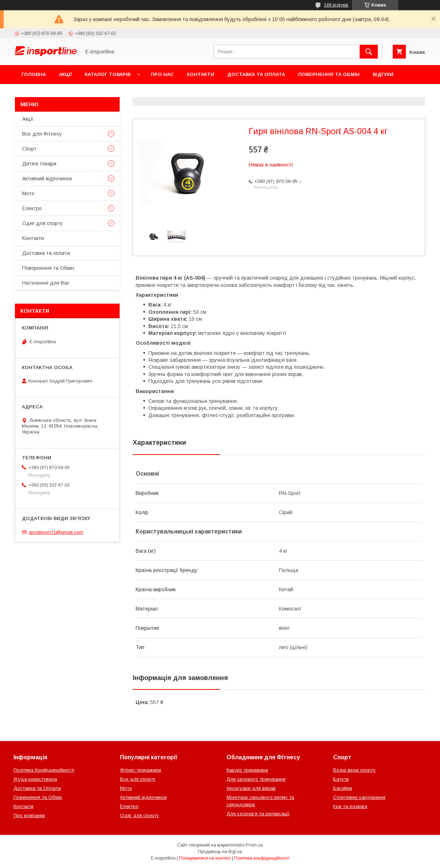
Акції (65, 74)
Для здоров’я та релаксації (258, 814)
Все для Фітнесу (42, 134)
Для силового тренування (256, 779)
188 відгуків (336, 5)
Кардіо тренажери (247, 770)
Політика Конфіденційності (44, 770)
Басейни (343, 788)
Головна (34, 74)
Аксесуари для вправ (251, 788)
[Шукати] (369, 52)
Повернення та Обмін (329, 74)
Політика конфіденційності (262, 858)
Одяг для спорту (43, 223)
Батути (341, 779)
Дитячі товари (39, 164)
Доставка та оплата (256, 74)
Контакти (201, 74)
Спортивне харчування (359, 797)
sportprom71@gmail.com (56, 532)
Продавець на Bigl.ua (220, 852)
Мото (28, 193)
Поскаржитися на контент (205, 858)
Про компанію (29, 815)
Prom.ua (254, 845)
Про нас (162, 74)
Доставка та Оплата (37, 788)
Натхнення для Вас (46, 283)
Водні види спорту (354, 770)
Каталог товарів (108, 74)
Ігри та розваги (350, 806)
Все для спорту (138, 779)
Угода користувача (35, 779)
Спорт (29, 149)
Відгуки (383, 74)
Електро (32, 208)
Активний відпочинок (47, 179)
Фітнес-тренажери (141, 770)
